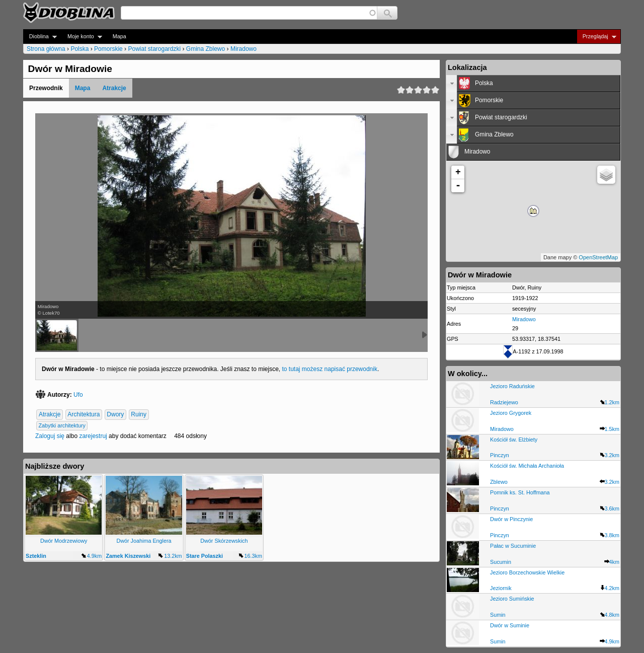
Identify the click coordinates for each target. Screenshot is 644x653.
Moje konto (82, 37)
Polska (79, 49)
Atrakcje (114, 88)
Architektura (84, 414)
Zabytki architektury (62, 425)
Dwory (115, 414)
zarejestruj (93, 436)
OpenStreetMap (598, 257)
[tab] (533, 84)
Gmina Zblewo (206, 49)
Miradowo (244, 49)
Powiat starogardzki (154, 49)
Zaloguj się (50, 436)
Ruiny (139, 414)
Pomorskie (108, 49)
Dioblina (40, 37)
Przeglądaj (596, 37)
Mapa (119, 36)
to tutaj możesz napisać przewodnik (330, 369)
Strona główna (46, 49)
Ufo (78, 395)
